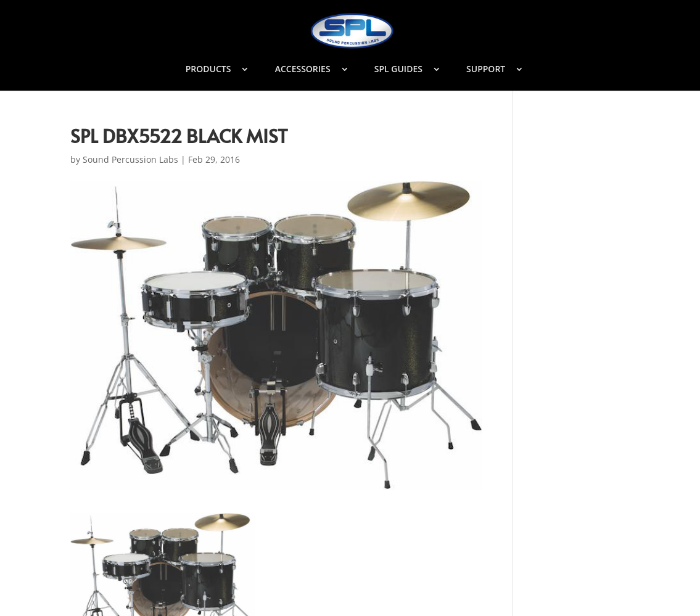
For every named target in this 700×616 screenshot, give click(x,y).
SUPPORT (486, 70)
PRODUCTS (208, 70)
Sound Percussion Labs (130, 159)
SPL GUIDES (398, 70)
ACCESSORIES (303, 70)
